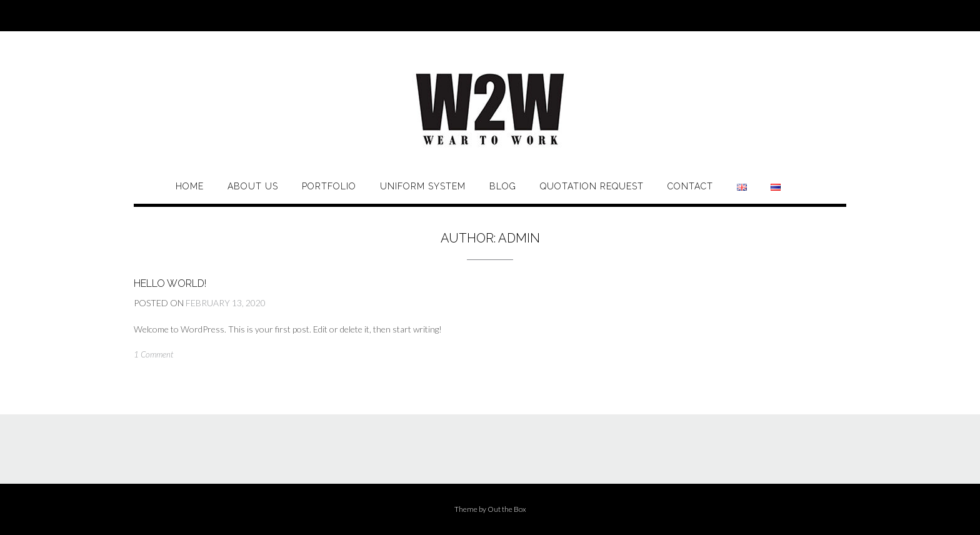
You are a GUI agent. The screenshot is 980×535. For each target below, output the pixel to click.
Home (190, 186)
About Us (253, 186)
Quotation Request (592, 186)
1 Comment (153, 354)
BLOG (503, 186)
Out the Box (507, 509)
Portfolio (329, 186)
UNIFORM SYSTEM (423, 186)
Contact (690, 186)
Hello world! (170, 283)
